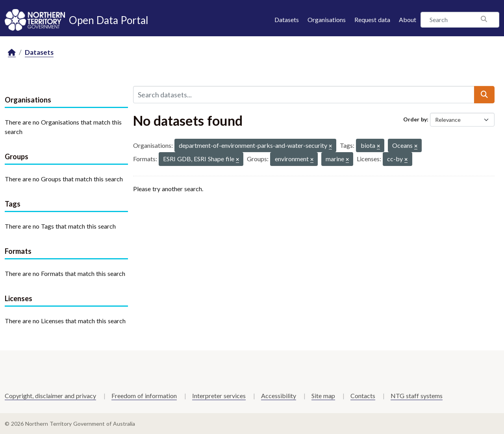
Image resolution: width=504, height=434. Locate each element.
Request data (372, 20)
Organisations (327, 20)
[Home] (12, 53)
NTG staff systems (417, 396)
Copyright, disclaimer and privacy (50, 396)
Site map (323, 396)
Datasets (287, 20)
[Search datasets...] (304, 95)
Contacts (363, 396)
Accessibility (279, 396)
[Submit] (484, 95)
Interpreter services (219, 396)
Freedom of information (144, 396)
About (408, 20)
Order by (415, 119)
